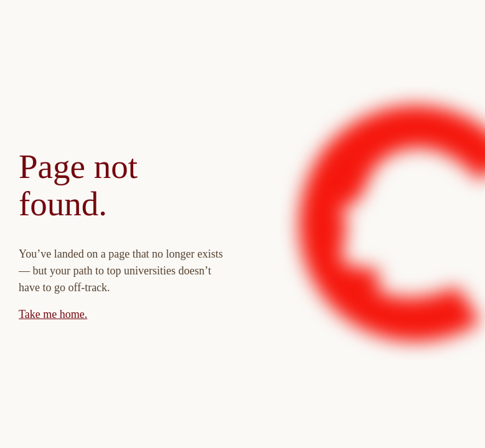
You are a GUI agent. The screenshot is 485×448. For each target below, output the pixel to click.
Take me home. (53, 314)
